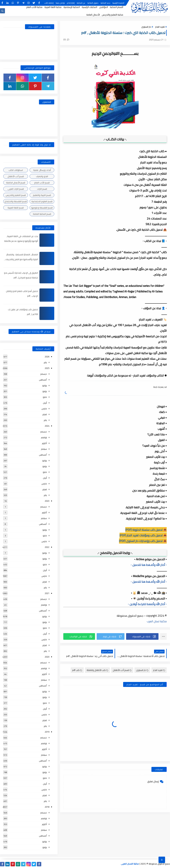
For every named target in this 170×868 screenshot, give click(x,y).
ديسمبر (44, 374)
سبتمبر (44, 449)
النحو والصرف (42, 176)
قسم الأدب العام (42, 183)
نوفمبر (44, 437)
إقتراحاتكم (71, 3)
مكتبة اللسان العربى (130, 864)
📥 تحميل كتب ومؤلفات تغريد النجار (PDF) (143, 535)
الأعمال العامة (93, 15)
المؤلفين (103, 7)
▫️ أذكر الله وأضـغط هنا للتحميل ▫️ (149, 565)
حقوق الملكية (93, 3)
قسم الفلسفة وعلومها (42, 208)
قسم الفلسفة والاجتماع (16, 201)
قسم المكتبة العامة (42, 214)
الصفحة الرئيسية (118, 3)
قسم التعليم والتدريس (16, 195)
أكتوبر (44, 443)
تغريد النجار (160, 27)
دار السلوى (146, 27)
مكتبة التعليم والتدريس (112, 15)
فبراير (45, 414)
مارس (44, 409)
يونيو (45, 391)
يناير (45, 362)
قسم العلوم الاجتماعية (42, 201)
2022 (47, 547)
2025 (47, 368)
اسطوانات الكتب (16, 170)
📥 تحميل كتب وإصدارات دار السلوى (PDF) (143, 541)
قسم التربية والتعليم (42, 195)
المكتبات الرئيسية (89, 7)
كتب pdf (77, 670)
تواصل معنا (60, 3)
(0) (66, 39)
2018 (47, 807)
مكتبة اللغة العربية (53, 7)
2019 (47, 732)
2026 (47, 357)
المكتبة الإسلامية (72, 7)
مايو (45, 397)
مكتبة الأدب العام (34, 7)
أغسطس (43, 380)
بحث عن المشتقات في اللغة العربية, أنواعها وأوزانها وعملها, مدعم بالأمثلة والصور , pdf (21, 241)
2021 (47, 593)
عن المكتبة (81, 3)
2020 (47, 657)
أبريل (45, 403)
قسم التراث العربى (16, 189)
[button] (142, 636)
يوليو (45, 385)
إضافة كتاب (49, 3)
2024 (47, 426)
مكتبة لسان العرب (157, 621)
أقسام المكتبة (116, 7)
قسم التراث (42, 189)
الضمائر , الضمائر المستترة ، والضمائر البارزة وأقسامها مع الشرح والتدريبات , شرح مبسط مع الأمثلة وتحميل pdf (21, 259)
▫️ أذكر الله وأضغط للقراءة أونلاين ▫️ (147, 604)
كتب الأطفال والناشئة (97, 670)
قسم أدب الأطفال (122, 670)
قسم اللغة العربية (16, 208)
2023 (47, 501)
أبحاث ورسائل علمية (42, 170)
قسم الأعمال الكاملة (16, 183)
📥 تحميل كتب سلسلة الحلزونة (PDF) (146, 530)
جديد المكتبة (105, 3)
